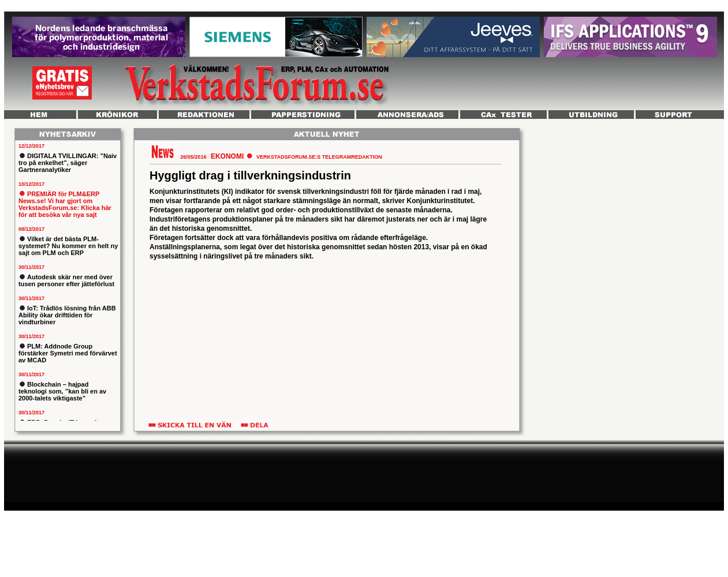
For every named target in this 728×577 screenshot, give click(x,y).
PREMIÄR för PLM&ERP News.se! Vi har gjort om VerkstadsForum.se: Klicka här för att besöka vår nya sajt (65, 204)
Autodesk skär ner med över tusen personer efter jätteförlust (66, 280)
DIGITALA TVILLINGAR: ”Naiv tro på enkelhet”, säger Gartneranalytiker (68, 163)
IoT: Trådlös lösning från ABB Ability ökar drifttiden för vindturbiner (67, 315)
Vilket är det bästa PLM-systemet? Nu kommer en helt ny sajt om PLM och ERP (68, 246)
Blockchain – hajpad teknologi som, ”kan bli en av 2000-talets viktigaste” (62, 391)
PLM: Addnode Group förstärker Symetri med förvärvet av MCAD (68, 353)
